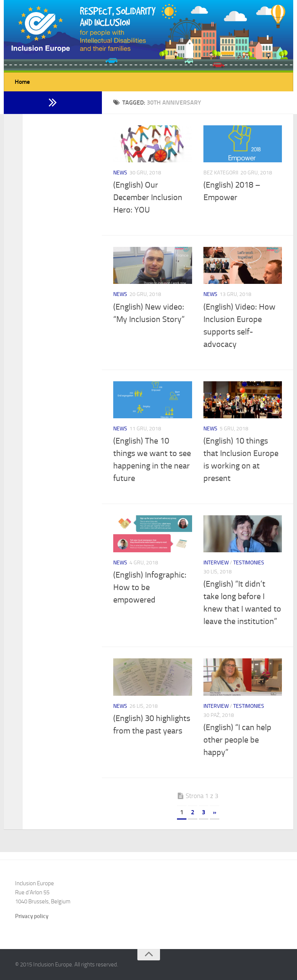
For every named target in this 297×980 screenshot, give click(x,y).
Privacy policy (32, 916)
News (120, 173)
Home (22, 82)
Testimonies (249, 563)
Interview (216, 563)
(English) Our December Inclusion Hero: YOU (148, 197)
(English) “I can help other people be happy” (237, 740)
